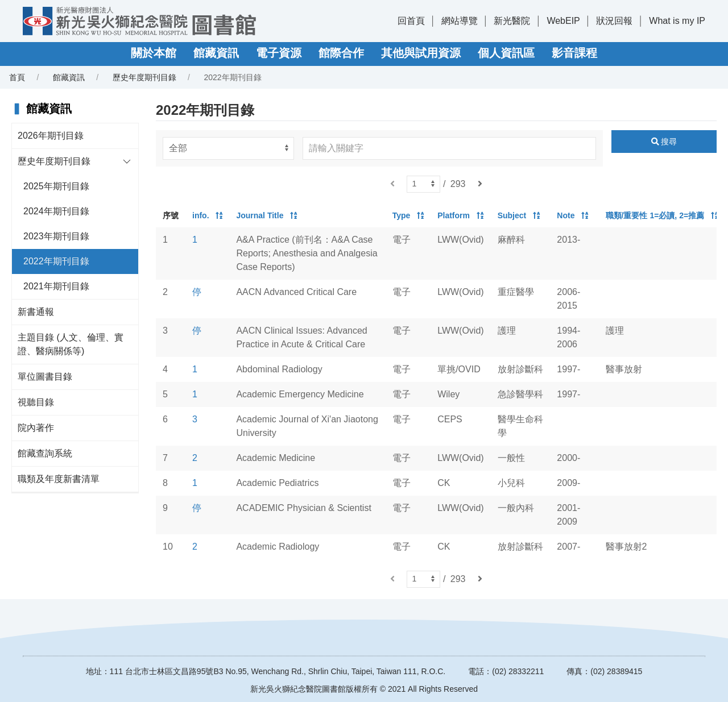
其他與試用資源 (421, 53)
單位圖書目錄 (45, 377)
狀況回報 (614, 21)
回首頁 (411, 21)
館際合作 (341, 53)
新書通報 (36, 312)
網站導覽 (460, 21)
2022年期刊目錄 (56, 261)
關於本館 (154, 53)
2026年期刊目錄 (51, 136)
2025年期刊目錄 (56, 186)
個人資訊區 (506, 53)
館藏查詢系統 (45, 453)
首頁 (17, 77)
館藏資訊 (216, 53)
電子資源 (279, 53)
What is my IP (677, 21)
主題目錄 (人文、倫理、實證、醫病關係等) (71, 344)
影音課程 (574, 53)
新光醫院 (512, 21)
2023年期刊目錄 (56, 236)
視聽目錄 (36, 402)
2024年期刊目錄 (56, 211)
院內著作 (36, 428)
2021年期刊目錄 (56, 286)
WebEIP (563, 21)
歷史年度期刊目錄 (144, 77)
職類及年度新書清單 (59, 479)
